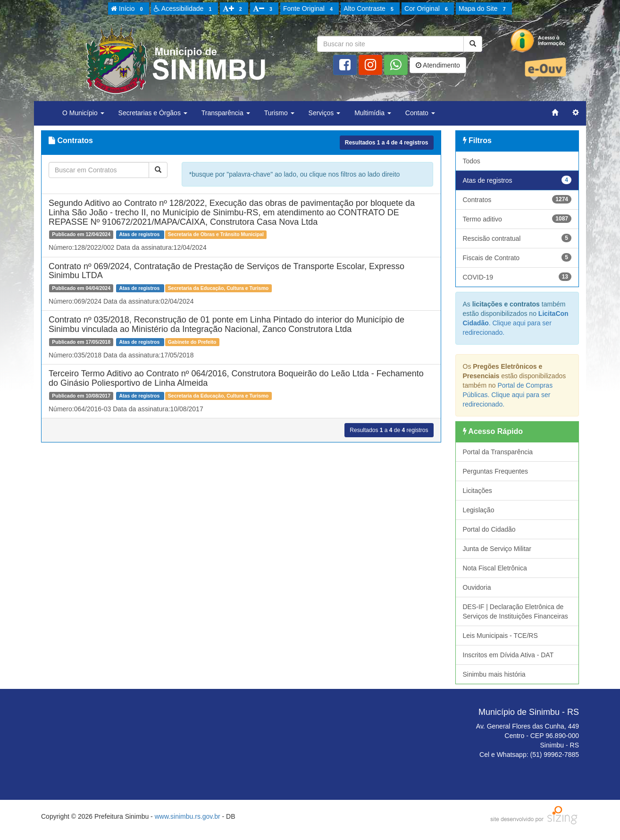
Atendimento (438, 65)
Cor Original (427, 9)
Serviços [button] (325, 113)
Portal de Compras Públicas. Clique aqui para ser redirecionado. (508, 395)
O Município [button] (83, 113)
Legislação (479, 510)
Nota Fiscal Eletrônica (495, 568)
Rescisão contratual (517, 238)
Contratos (517, 199)
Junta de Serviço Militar (497, 549)
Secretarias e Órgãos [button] (153, 113)
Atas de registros (517, 180)
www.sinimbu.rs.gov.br (188, 816)
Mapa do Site (484, 9)
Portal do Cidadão (489, 529)
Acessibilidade (184, 9)
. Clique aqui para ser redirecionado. (516, 323)
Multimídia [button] (373, 113)
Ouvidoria (477, 587)
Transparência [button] (226, 113)
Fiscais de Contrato (517, 257)
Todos (472, 161)
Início (128, 9)
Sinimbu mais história (494, 674)
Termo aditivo (517, 219)
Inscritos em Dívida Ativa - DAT (508, 655)
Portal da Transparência (498, 452)
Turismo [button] (279, 113)
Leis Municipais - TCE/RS (500, 636)
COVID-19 (517, 277)
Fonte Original (309, 9)
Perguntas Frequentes (496, 471)
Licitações (478, 491)
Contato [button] (420, 113)
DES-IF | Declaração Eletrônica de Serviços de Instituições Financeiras (515, 611)
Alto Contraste (370, 9)
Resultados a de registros (387, 143)
